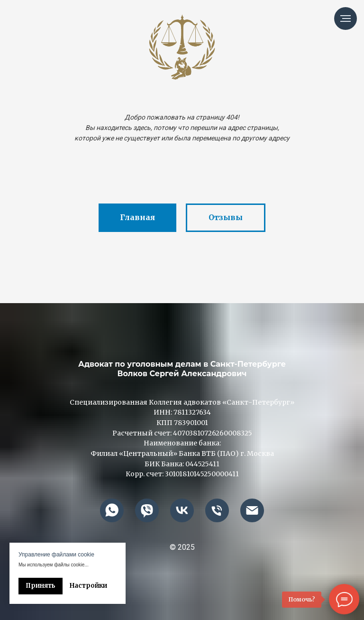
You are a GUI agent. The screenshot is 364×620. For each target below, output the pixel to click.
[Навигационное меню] (346, 19)
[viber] (147, 510)
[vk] (182, 510)
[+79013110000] (217, 510)
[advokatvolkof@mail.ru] (252, 510)
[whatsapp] (112, 510)
